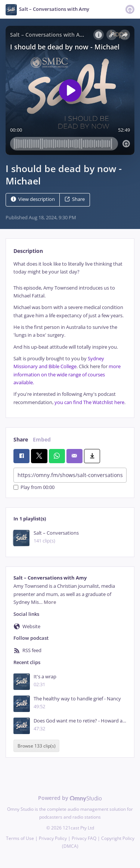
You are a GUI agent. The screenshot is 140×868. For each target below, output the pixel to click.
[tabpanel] (70, 333)
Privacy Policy (53, 838)
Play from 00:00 (34, 487)
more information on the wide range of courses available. (67, 375)
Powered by (70, 798)
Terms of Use (20, 838)
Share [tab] (21, 439)
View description (33, 199)
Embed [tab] (42, 439)
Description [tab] (28, 251)
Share (75, 199)
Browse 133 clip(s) (37, 746)
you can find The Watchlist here (89, 402)
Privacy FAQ (84, 838)
